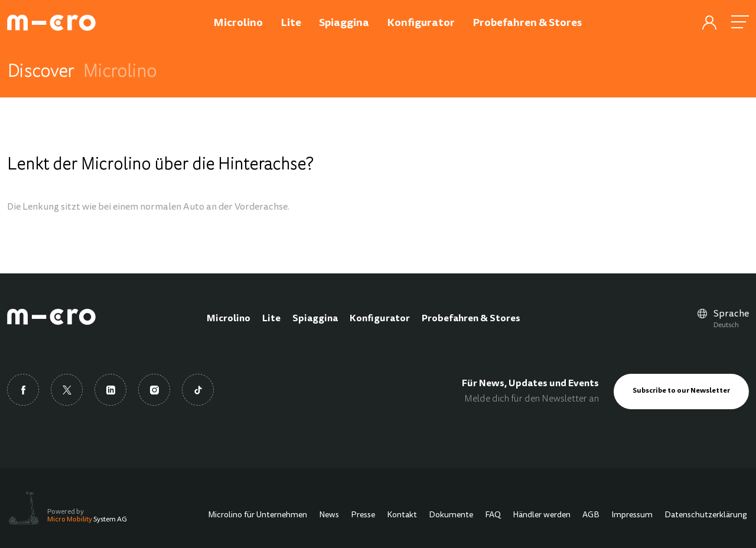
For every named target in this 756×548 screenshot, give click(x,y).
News (329, 516)
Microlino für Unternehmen (258, 516)
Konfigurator (380, 319)
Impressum (632, 516)
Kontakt (402, 516)
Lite (271, 319)
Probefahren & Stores (471, 319)
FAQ (493, 516)
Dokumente (451, 516)
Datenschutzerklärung (706, 516)
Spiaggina (315, 319)
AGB (591, 516)
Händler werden (542, 516)
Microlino (229, 319)
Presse (363, 516)
